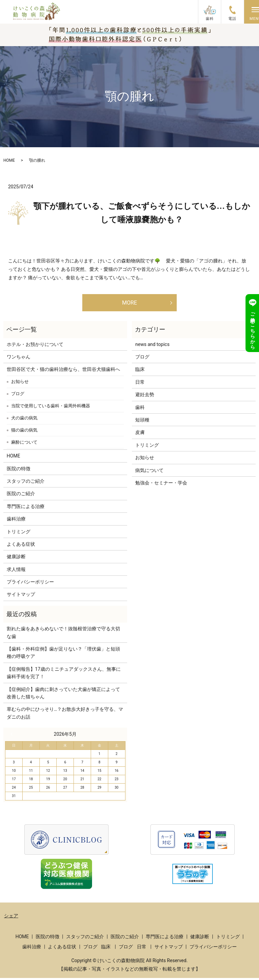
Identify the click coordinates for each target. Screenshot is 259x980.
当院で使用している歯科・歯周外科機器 (51, 408)
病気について (149, 472)
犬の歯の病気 (24, 420)
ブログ (18, 396)
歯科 (140, 409)
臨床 (140, 371)
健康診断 (16, 559)
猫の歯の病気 (24, 432)
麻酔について (24, 444)
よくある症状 (21, 546)
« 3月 (13, 736)
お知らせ (20, 384)
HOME (9, 160)
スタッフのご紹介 (26, 483)
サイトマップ (21, 596)
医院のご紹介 (21, 496)
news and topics (152, 346)
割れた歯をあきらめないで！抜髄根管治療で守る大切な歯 (63, 634)
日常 (140, 384)
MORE (129, 303)
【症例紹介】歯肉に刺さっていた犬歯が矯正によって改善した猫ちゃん (63, 695)
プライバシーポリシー (30, 584)
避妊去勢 (145, 397)
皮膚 (140, 434)
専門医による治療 (26, 508)
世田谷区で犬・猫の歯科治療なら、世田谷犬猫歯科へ (63, 371)
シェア (11, 918)
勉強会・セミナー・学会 (161, 485)
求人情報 (16, 571)
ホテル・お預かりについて (35, 346)
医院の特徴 (19, 470)
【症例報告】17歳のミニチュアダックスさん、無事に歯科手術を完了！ (64, 674)
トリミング (19, 533)
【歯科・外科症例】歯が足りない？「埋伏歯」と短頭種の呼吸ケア (63, 655)
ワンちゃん (19, 359)
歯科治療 (16, 521)
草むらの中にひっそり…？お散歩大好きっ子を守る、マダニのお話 (65, 715)
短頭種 (142, 422)
